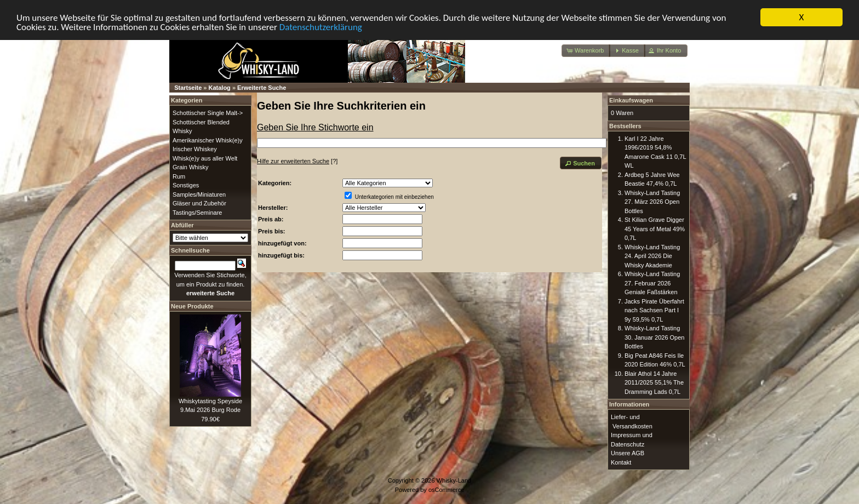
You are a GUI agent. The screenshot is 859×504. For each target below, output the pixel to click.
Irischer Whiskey (195, 149)
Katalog (220, 88)
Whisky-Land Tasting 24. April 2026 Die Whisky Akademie (652, 256)
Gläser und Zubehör (199, 203)
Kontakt (621, 462)
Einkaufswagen (631, 100)
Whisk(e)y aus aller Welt (205, 158)
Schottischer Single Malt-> (208, 113)
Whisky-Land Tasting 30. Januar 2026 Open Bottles (654, 337)
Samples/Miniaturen (199, 194)
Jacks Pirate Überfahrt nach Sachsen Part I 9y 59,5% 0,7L (654, 310)
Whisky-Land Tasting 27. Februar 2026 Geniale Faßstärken (652, 283)
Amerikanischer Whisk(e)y (208, 140)
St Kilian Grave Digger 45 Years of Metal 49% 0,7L (655, 229)
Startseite (188, 88)
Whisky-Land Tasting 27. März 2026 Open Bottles (652, 201)
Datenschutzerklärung (321, 27)
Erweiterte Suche (262, 88)
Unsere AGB (628, 453)
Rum (179, 176)
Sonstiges (186, 185)
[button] (586, 51)
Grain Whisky (190, 167)
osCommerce (446, 489)
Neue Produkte (192, 306)
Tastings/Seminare (197, 212)
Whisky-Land (454, 480)
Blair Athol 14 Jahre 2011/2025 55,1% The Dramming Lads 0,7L (654, 382)
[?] (297, 161)
